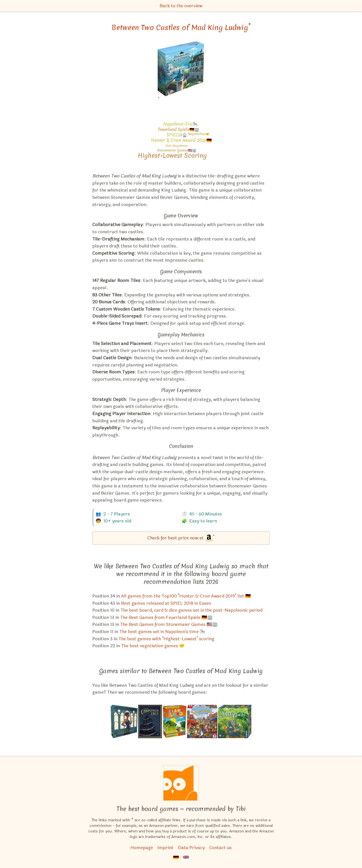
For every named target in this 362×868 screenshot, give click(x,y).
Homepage (142, 848)
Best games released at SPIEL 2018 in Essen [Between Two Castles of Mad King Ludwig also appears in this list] (166, 603)
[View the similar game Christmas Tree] (150, 721)
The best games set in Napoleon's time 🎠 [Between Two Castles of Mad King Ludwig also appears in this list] (162, 632)
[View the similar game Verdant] (235, 721)
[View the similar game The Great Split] (124, 721)
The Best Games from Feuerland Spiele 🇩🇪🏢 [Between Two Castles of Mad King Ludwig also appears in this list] (166, 617)
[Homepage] (181, 783)
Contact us (220, 848)
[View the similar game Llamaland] (175, 721)
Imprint (165, 848)
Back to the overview (181, 6)
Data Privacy (191, 848)
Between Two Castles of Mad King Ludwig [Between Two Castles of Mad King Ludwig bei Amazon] (181, 28)
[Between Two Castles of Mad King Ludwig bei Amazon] (181, 72)
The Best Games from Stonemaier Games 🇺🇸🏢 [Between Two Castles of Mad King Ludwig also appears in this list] (169, 624)
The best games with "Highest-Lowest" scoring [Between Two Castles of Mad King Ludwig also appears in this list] (166, 639)
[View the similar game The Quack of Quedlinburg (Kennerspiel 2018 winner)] (202, 721)
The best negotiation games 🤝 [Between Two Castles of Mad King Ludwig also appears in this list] (153, 646)
